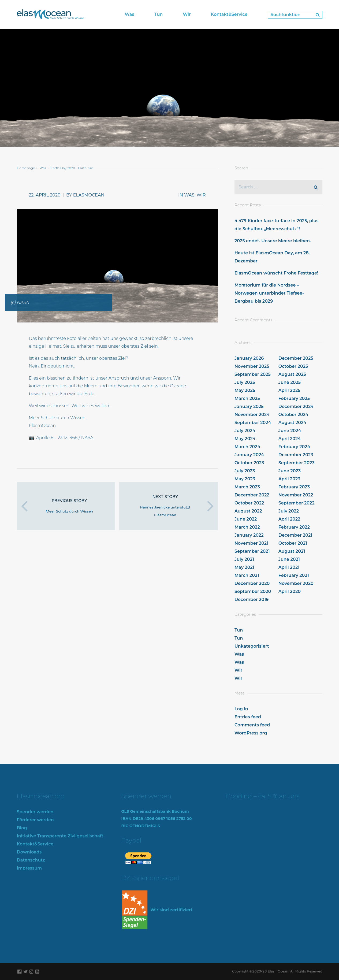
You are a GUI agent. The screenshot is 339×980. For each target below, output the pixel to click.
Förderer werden (35, 820)
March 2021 (247, 575)
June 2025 (290, 382)
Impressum (29, 868)
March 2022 (247, 527)
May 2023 (245, 479)
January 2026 (249, 358)
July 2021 (244, 559)
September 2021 (252, 551)
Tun (239, 630)
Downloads (29, 852)
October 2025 (293, 366)
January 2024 (249, 455)
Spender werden (35, 812)
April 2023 (289, 479)
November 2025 (252, 366)
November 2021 (251, 543)
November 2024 (252, 415)
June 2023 (290, 471)
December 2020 (252, 583)
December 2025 (296, 358)
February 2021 (294, 575)
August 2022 (248, 511)
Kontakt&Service (35, 844)
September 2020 (253, 591)
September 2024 (253, 423)
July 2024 (245, 431)
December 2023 (296, 455)
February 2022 (294, 527)
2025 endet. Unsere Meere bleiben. (273, 241)
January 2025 (249, 407)
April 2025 (289, 390)
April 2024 (290, 439)
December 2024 (296, 407)
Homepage (26, 168)
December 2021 (295, 535)
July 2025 (245, 382)
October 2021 (293, 543)
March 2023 (247, 487)
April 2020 (290, 591)
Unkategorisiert (252, 646)
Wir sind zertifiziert (157, 910)
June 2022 (246, 519)
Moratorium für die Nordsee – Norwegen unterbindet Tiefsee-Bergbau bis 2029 (269, 293)
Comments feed (252, 725)
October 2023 (249, 463)
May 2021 (244, 567)
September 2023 (297, 463)
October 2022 (249, 503)
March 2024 (247, 447)
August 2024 (292, 423)
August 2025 (292, 374)
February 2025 (294, 398)
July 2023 (245, 471)
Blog (22, 828)
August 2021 (292, 551)
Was (43, 168)
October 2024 (293, 415)
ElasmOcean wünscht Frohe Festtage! (276, 273)
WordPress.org (251, 733)
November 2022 (296, 495)
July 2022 (289, 511)
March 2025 (247, 398)
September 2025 (253, 374)
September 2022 (297, 503)
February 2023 (294, 487)
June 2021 (289, 559)
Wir (201, 195)
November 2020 (296, 583)
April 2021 (289, 567)
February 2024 (294, 447)
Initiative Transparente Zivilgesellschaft (60, 836)
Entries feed (248, 717)
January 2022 (249, 535)
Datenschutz (31, 860)
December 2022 (252, 495)
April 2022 (289, 519)
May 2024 (245, 439)
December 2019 (252, 599)
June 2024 (290, 431)
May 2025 (245, 390)
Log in (241, 709)
